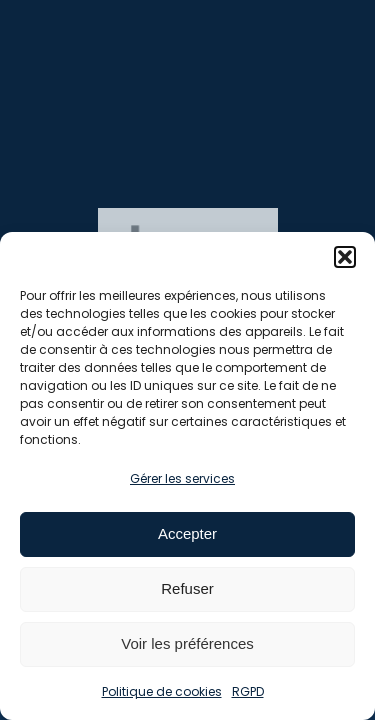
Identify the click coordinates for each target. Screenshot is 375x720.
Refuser (187, 588)
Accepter (187, 533)
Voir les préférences (187, 643)
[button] (345, 257)
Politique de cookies (162, 691)
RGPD (248, 691)
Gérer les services (182, 478)
